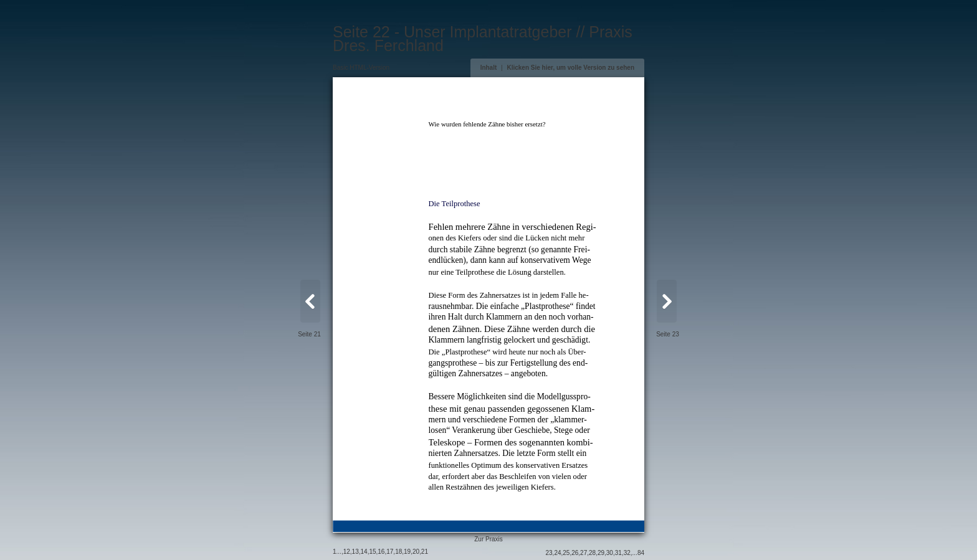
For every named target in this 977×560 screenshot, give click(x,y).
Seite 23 (668, 334)
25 (566, 553)
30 (610, 553)
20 (416, 552)
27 (584, 553)
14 (364, 552)
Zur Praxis (488, 539)
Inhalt (489, 68)
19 (407, 552)
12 (347, 552)
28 (592, 553)
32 (627, 553)
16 (381, 552)
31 (618, 553)
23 (549, 553)
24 (557, 553)
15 (372, 552)
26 (575, 553)
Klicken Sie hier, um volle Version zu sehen (570, 68)
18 (398, 552)
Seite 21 (309, 334)
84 (641, 553)
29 (601, 553)
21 (425, 552)
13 (355, 552)
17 (390, 552)
